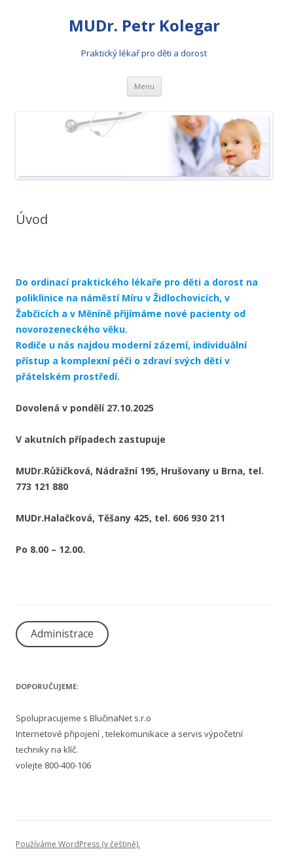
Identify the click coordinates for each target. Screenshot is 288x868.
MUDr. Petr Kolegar (144, 26)
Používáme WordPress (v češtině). (78, 844)
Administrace (62, 633)
